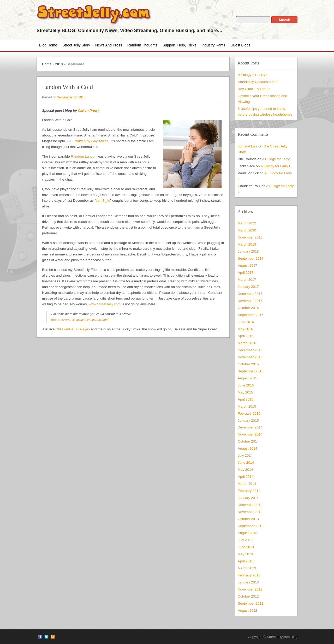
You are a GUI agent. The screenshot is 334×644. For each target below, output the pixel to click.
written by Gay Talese (92, 141)
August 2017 (247, 266)
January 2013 (248, 582)
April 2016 (246, 336)
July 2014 (245, 455)
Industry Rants (213, 45)
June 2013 (246, 547)
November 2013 (250, 512)
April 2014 (246, 477)
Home (47, 64)
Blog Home (48, 45)
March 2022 (247, 223)
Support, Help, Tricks (180, 45)
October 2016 (248, 308)
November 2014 (250, 434)
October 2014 (248, 441)
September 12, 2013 (71, 97)
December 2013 (250, 505)
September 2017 (250, 258)
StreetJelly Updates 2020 (257, 82)
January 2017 (248, 287)
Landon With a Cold (67, 87)
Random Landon (83, 156)
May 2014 (245, 470)
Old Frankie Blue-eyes (73, 329)
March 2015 (247, 406)
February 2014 (249, 491)
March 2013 (247, 568)
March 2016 (247, 343)
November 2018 (250, 237)
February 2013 (249, 575)
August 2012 (247, 610)
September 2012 (250, 603)
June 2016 (246, 322)
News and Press (109, 45)
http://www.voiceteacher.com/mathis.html (80, 320)
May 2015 (245, 392)
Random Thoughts (142, 45)
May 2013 (245, 554)
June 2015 (246, 385)
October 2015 (248, 364)
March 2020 (247, 230)
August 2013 (247, 533)
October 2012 (248, 596)
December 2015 (250, 350)
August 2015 (247, 378)
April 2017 (246, 273)
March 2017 (247, 280)
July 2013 (245, 540)
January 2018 (248, 251)
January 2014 (248, 498)
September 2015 (250, 371)
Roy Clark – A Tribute (254, 89)
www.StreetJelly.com (105, 304)
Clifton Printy (88, 111)
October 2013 (248, 519)
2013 (59, 64)
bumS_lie (103, 201)
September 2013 (250, 526)
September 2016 (250, 315)
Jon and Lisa (248, 146)
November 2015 (250, 357)
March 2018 (247, 244)
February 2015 (249, 413)
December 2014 (250, 427)
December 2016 (250, 294)
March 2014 (247, 484)
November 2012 (250, 589)
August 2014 (247, 448)
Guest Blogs (240, 45)
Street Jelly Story (76, 45)
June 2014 (246, 463)
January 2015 (248, 421)
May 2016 (245, 329)
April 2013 (246, 561)
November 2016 (250, 301)
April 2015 (246, 399)
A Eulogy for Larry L (253, 75)
